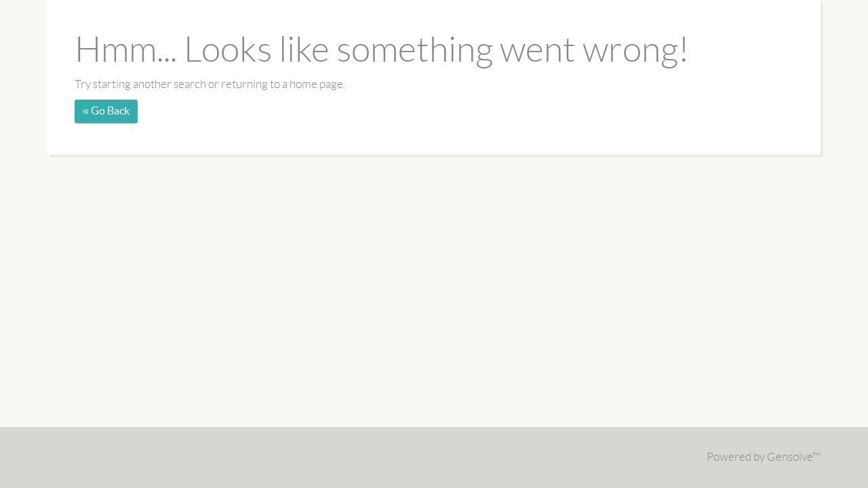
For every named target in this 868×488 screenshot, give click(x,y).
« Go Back (106, 111)
